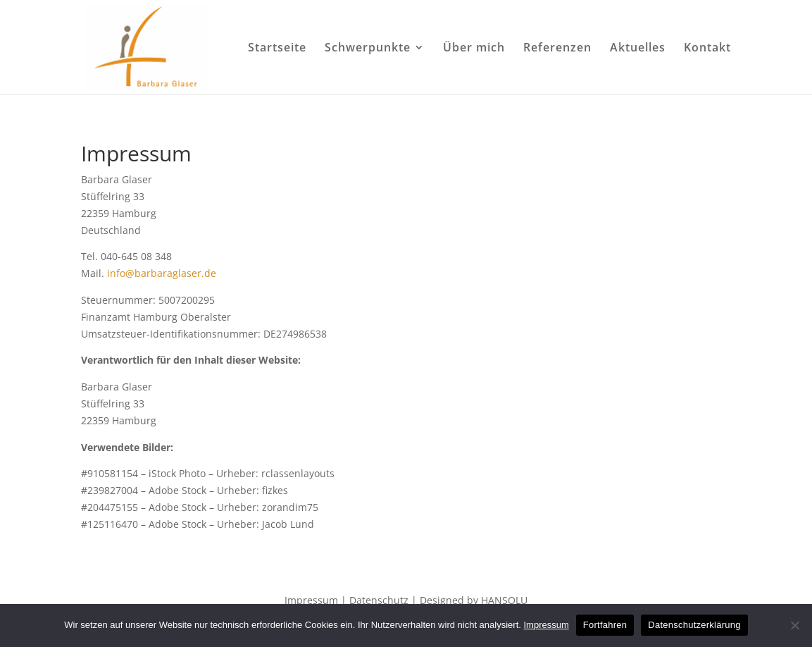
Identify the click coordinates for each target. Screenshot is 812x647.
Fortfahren (605, 625)
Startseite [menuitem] (277, 49)
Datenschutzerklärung (694, 625)
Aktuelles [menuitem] (638, 49)
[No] (794, 625)
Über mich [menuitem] (474, 49)
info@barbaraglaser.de (162, 273)
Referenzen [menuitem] (557, 49)
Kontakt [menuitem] (707, 49)
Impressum (311, 600)
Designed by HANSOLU (474, 600)
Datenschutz (379, 600)
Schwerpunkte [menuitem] (368, 49)
